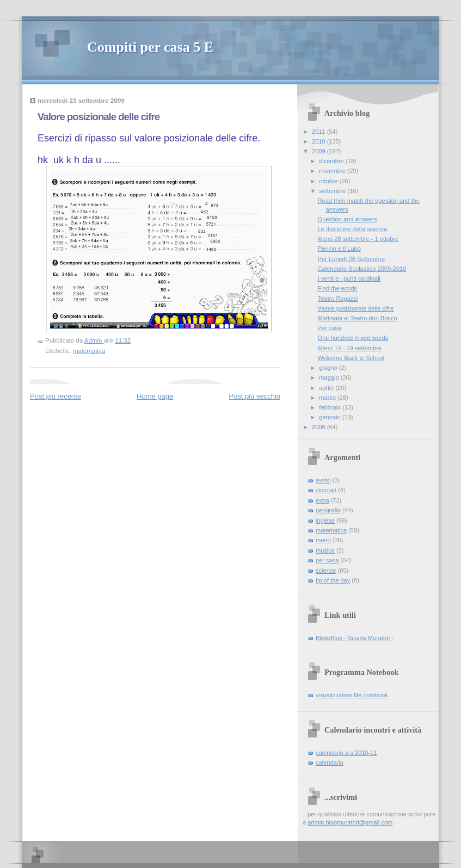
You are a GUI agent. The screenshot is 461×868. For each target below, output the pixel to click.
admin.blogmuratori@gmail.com (350, 822)
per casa (327, 560)
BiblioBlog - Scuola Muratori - (355, 638)
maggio (330, 377)
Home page (155, 396)
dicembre (332, 161)
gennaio (330, 417)
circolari (326, 490)
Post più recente (56, 396)
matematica (89, 351)
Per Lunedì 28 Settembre (351, 259)
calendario (330, 762)
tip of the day (333, 580)
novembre (333, 171)
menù (323, 540)
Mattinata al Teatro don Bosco (358, 318)
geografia (328, 510)
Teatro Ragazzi (338, 299)
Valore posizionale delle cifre (356, 308)
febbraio (331, 407)
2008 (319, 427)
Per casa (330, 328)
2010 (319, 141)
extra (322, 500)
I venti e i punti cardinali (349, 278)
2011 (319, 132)
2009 (319, 151)
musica (325, 550)
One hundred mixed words (353, 338)
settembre (333, 191)
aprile (327, 388)
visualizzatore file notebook (352, 695)
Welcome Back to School (351, 358)
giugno (329, 368)
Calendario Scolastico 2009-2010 (362, 269)
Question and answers (348, 219)
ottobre (329, 181)
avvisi (323, 480)
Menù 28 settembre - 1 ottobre (358, 239)
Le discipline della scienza (353, 229)
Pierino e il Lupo (339, 249)
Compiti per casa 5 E (150, 47)
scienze (326, 571)
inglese (325, 520)
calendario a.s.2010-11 (346, 753)
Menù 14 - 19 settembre (350, 348)
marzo (328, 398)
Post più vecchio (254, 396)
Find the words (337, 288)
